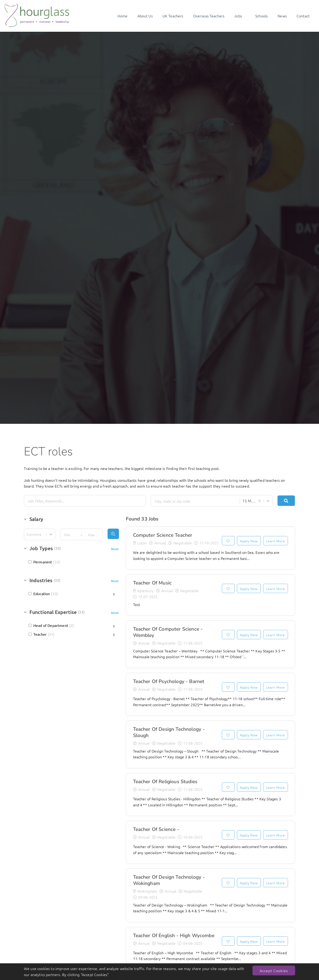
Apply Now (249, 541)
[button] (71, 520)
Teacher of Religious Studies (165, 782)
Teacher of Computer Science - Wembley (168, 632)
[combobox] (194, 501)
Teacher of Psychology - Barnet (169, 681)
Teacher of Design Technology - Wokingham (169, 880)
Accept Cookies (274, 970)
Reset (115, 549)
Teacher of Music (152, 583)
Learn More (276, 541)
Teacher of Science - (156, 829)
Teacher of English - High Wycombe (174, 935)
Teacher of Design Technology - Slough (169, 732)
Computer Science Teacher (163, 535)
